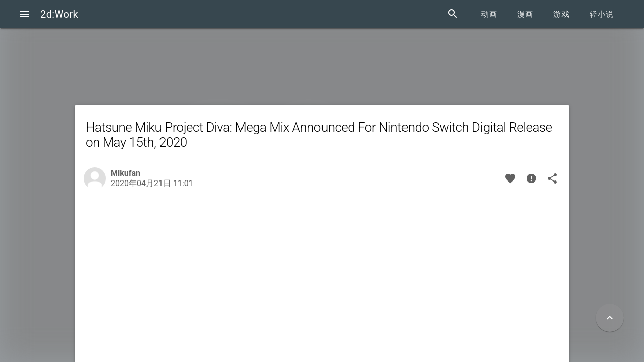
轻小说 (602, 14)
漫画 (525, 14)
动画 (489, 14)
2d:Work (59, 14)
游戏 (561, 14)
